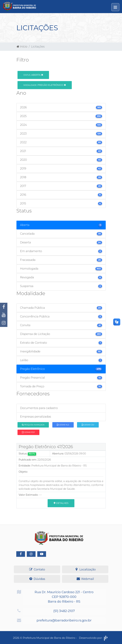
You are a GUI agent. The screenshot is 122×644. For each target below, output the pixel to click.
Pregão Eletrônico (45, 85)
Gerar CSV (88, 425)
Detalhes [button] (61, 503)
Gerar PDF (28, 432)
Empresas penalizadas (36, 417)
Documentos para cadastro (39, 408)
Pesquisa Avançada (33, 425)
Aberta (33, 75)
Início (22, 47)
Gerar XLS (63, 425)
